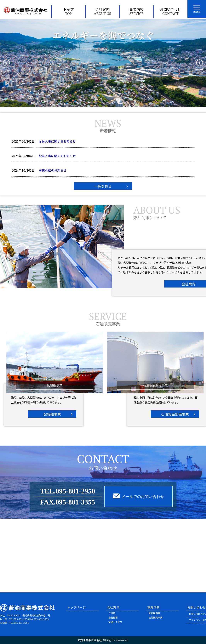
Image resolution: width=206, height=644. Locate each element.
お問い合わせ (170, 11)
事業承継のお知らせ (53, 170)
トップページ (76, 607)
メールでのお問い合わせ (143, 497)
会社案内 (102, 11)
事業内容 (136, 11)
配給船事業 (52, 414)
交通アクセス (115, 622)
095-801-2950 (75, 491)
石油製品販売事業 (175, 414)
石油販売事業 (156, 617)
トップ (68, 11)
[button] (6, 63)
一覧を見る (103, 186)
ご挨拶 (112, 613)
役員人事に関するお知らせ (57, 141)
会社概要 (113, 617)
